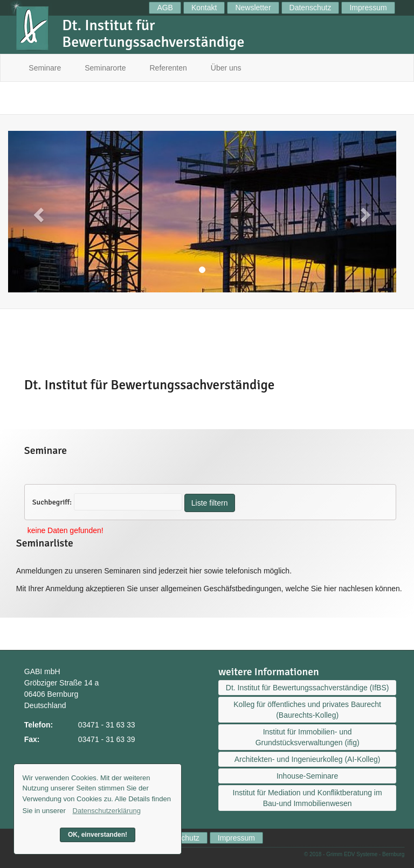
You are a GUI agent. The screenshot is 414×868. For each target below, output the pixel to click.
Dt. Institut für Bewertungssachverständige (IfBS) (308, 688)
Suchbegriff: (52, 502)
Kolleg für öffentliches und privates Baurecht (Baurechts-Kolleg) (307, 710)
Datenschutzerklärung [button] (107, 811)
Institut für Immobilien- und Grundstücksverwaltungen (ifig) (308, 737)
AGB (165, 8)
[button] (37, 212)
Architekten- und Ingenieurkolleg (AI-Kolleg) (308, 759)
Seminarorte (105, 68)
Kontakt (204, 8)
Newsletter (253, 8)
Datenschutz (310, 8)
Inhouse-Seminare (307, 776)
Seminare (45, 68)
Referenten (168, 68)
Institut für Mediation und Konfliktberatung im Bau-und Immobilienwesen (308, 798)
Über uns (226, 68)
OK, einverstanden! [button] (98, 835)
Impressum (368, 8)
